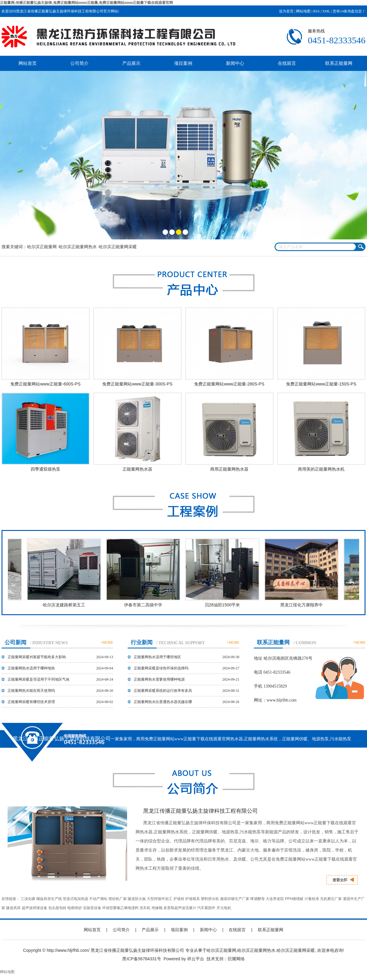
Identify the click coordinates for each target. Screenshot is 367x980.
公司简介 (79, 63)
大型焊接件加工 (160, 899)
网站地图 (303, 11)
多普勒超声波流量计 (180, 908)
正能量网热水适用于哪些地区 (157, 657)
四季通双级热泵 (45, 469)
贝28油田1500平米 (224, 605)
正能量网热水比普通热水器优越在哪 (163, 702)
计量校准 (312, 899)
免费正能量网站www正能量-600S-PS (45, 384)
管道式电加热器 (76, 899)
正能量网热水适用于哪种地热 (31, 668)
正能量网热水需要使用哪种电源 (159, 679)
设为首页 (286, 11)
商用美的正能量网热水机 (321, 469)
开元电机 (224, 908)
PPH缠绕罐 (294, 899)
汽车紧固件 (206, 908)
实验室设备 (92, 908)
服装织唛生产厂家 (235, 899)
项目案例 (183, 63)
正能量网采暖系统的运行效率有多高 (163, 691)
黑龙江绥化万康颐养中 (303, 605)
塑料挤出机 (210, 899)
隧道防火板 (137, 899)
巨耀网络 (236, 959)
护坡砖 (179, 899)
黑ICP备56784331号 (142, 959)
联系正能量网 (339, 63)
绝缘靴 (157, 908)
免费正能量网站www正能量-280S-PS (229, 384)
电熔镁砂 (75, 908)
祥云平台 (196, 959)
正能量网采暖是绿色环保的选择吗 (161, 668)
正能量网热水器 (137, 469)
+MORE (107, 642)
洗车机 (145, 908)
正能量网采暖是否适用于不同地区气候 (39, 679)
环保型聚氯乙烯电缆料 (120, 908)
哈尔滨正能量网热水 (78, 247)
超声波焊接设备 (35, 908)
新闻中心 (235, 63)
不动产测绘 (98, 899)
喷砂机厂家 (118, 899)
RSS (316, 11)
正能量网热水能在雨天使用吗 (31, 691)
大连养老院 (275, 899)
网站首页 (28, 63)
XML (326, 11)
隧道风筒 (13, 908)
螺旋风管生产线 (49, 899)
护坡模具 (193, 899)
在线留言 (287, 63)
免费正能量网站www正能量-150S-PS (321, 384)
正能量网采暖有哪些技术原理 (31, 702)
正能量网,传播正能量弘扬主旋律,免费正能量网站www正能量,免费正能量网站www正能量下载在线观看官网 (86, 3)
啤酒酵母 (258, 899)
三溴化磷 (28, 899)
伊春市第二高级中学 (144, 605)
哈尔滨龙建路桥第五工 (65, 605)
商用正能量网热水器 (229, 469)
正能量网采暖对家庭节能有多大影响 (37, 657)
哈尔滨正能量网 (42, 247)
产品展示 (131, 63)
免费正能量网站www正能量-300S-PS (137, 384)
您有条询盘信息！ (349, 11)
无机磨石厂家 (331, 899)
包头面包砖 (57, 908)
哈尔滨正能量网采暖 (118, 247)
